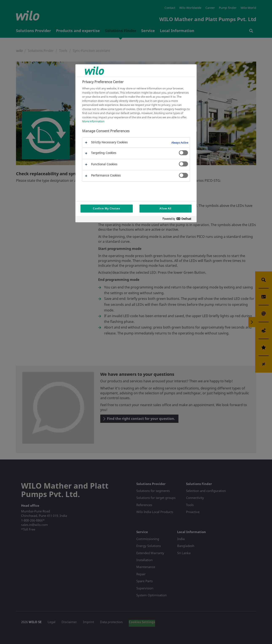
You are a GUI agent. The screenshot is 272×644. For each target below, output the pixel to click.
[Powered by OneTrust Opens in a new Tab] (178, 220)
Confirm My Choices (107, 208)
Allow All (165, 208)
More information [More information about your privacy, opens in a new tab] (93, 121)
